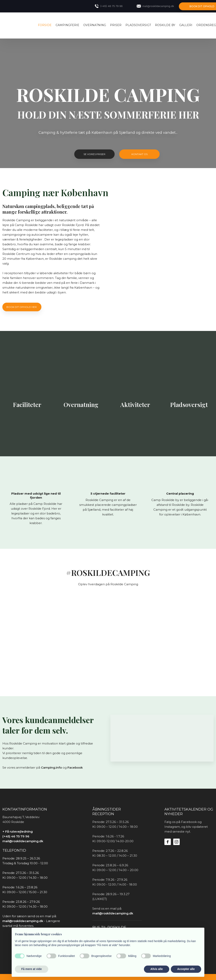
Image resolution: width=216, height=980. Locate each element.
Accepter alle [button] (186, 969)
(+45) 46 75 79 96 (16, 836)
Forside (45, 25)
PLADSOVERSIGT (138, 25)
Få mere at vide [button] (32, 969)
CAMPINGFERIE (67, 25)
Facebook (75, 767)
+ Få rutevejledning (18, 831)
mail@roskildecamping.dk (23, 841)
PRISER (116, 25)
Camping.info (51, 767)
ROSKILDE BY (165, 25)
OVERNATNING (95, 25)
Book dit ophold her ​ (22, 307)
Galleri (186, 25)
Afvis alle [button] (156, 969)
